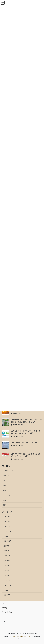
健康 (4, 480)
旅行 (4, 490)
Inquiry (5, 607)
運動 (4, 505)
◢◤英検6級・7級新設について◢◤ (24, 442)
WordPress (15, 636)
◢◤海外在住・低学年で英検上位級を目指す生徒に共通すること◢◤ (26, 432)
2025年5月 (7, 561)
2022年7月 (7, 595)
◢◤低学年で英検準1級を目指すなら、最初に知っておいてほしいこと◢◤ (26, 421)
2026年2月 (7, 521)
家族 (4, 485)
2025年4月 (7, 565)
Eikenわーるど (8, 471)
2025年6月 (7, 556)
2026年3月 (7, 516)
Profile (4, 603)
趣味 (4, 500)
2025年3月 (7, 570)
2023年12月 (7, 590)
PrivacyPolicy (7, 612)
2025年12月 (7, 531)
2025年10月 (7, 541)
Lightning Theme (26, 636)
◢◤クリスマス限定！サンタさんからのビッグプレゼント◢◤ (26, 455)
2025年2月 (7, 575)
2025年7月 (7, 551)
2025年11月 (7, 536)
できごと (6, 476)
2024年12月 (7, 585)
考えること (7, 495)
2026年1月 (7, 526)
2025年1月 (7, 580)
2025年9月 (7, 546)
